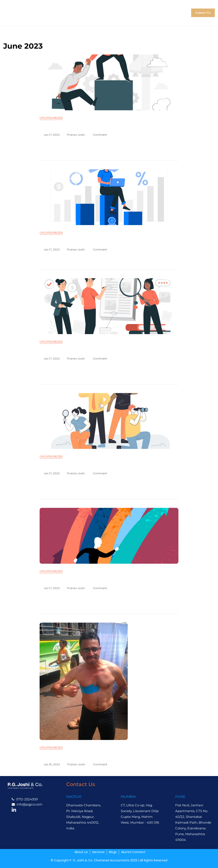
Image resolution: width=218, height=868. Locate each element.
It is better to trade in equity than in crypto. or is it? (87, 241)
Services (124, 9)
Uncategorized (51, 118)
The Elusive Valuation (60, 465)
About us (95, 8)
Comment (100, 135)
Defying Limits (54, 756)
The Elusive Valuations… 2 (64, 350)
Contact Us (203, 13)
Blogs (149, 8)
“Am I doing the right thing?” (66, 126)
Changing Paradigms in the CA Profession (78, 580)
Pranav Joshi (76, 135)
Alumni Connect (120, 17)
